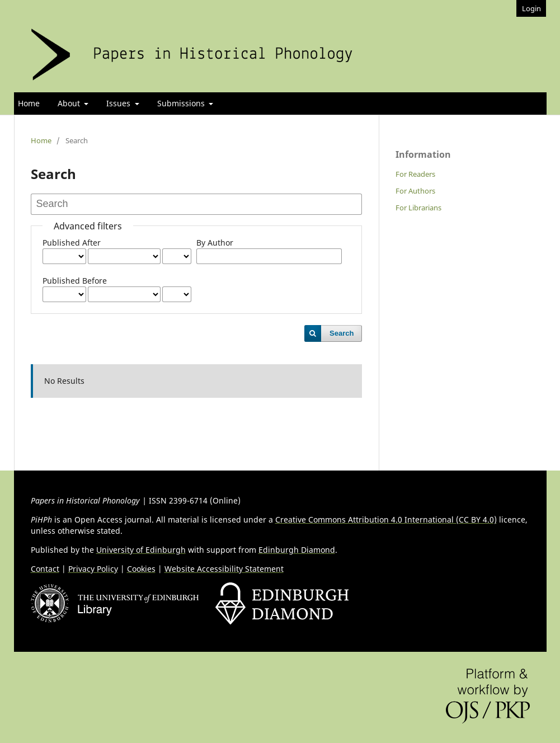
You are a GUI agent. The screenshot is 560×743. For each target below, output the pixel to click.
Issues (119, 103)
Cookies (141, 569)
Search (342, 333)
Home (29, 103)
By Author (215, 243)
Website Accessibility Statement (224, 569)
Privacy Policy (93, 569)
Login (531, 8)
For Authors (415, 191)
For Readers (415, 174)
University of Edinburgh (141, 550)
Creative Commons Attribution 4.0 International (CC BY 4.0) (386, 519)
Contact (45, 569)
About (70, 103)
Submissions (182, 103)
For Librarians (418, 208)
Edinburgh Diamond (297, 550)
